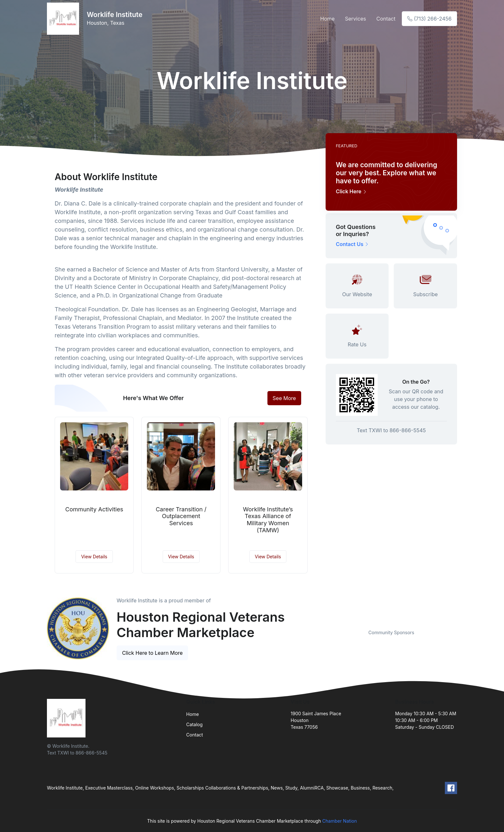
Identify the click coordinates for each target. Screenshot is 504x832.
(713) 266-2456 (429, 19)
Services (355, 19)
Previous (321, 621)
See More (284, 398)
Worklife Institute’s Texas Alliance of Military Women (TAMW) (268, 520)
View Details (94, 557)
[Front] (64, 19)
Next (462, 621)
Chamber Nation (340, 821)
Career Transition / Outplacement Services (181, 516)
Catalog (194, 724)
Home (327, 19)
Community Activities (94, 509)
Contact (386, 19)
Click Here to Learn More (153, 653)
